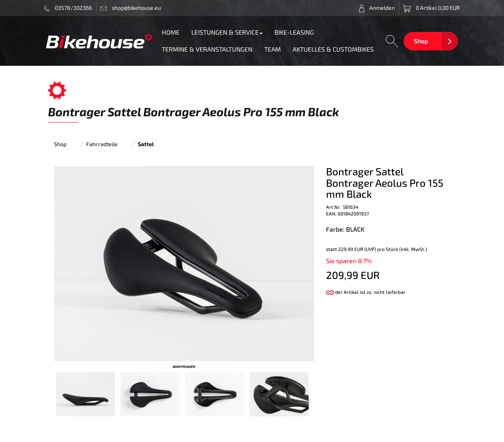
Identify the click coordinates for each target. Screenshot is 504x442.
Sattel (146, 144)
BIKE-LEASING (294, 32)
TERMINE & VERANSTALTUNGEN (207, 49)
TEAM (272, 49)
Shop (421, 41)
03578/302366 (68, 8)
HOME (171, 32)
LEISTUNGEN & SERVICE (227, 32)
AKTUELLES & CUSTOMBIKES (333, 49)
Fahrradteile (102, 144)
